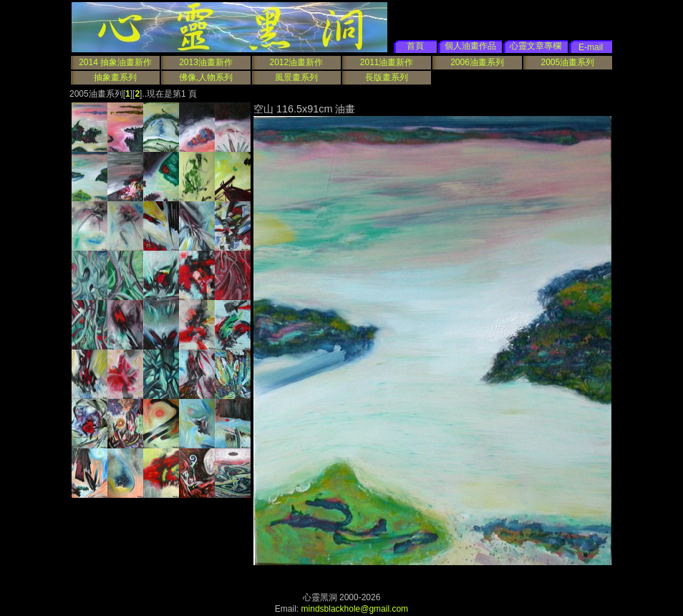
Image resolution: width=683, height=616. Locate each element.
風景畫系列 (296, 77)
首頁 (415, 46)
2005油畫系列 (567, 62)
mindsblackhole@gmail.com (355, 609)
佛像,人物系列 (206, 77)
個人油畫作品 (470, 46)
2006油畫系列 (477, 62)
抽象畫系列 (115, 77)
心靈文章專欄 (536, 46)
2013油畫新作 (206, 62)
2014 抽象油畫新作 (115, 62)
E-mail (591, 47)
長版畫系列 (387, 77)
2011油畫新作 (387, 62)
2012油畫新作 (296, 62)
